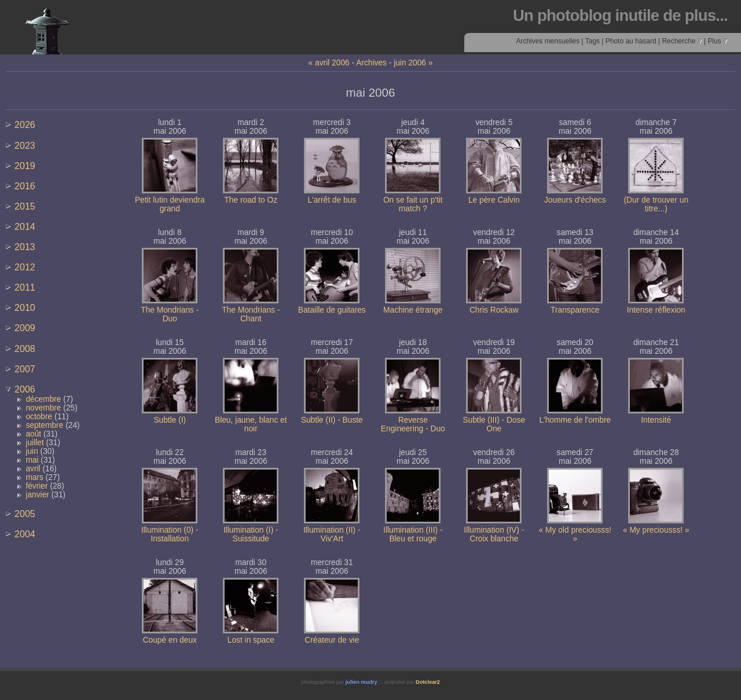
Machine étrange (413, 310)
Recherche (682, 41)
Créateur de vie (332, 640)
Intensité (656, 420)
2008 (25, 349)
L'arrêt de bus (332, 200)
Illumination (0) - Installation (170, 534)
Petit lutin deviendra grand (170, 204)
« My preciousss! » (656, 530)
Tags (593, 41)
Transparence (575, 310)
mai (32, 460)
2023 (25, 145)
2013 (25, 247)
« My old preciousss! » (575, 534)
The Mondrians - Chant (251, 314)
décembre (43, 399)
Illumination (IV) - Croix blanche (494, 534)
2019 (25, 166)
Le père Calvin (494, 200)
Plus (718, 41)
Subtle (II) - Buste (332, 420)
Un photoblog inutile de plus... (620, 15)
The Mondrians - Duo (170, 314)
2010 (25, 307)
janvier (37, 495)
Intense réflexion (656, 310)
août (33, 434)
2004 (25, 534)
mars (34, 477)
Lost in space (251, 640)
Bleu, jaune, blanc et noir (251, 424)
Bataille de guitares (332, 310)
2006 (25, 389)
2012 (25, 267)
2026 (25, 124)
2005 (25, 514)
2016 (25, 186)
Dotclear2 (428, 682)
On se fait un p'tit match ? (413, 204)
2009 (25, 328)
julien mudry (362, 682)
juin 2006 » (413, 63)
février (36, 486)
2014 (25, 226)
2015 (25, 206)
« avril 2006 (329, 63)
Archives (371, 63)
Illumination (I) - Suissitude (251, 534)
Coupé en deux (170, 640)
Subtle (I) (170, 420)
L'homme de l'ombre (575, 420)
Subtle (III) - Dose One (494, 424)
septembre (44, 425)
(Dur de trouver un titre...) (656, 204)
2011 (25, 287)
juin (32, 451)
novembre (43, 408)
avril (33, 469)
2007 (25, 369)
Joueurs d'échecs (575, 200)
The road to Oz (251, 200)
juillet (34, 443)
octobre (39, 417)
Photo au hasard (631, 41)
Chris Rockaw (494, 310)
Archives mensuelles (548, 41)
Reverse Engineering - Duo (413, 424)
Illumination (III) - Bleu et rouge (413, 534)
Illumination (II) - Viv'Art (332, 534)
